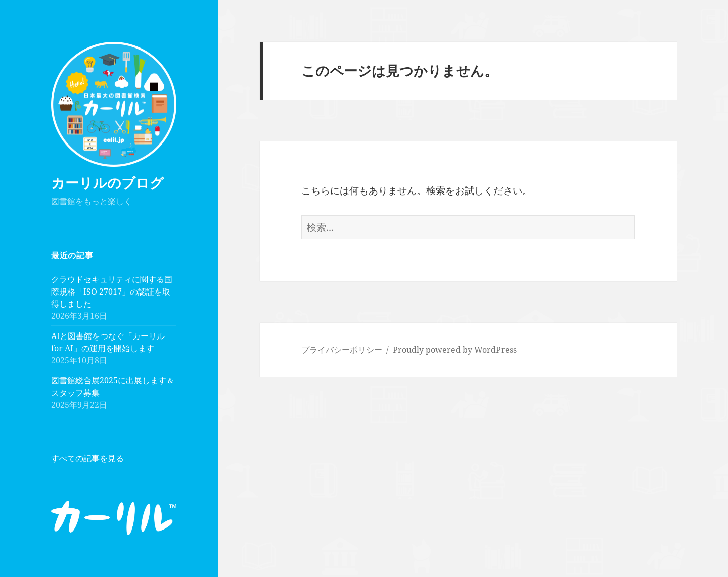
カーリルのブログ (107, 183)
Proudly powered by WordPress (455, 350)
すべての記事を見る (87, 458)
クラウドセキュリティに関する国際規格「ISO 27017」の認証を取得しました (112, 292)
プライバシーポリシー (342, 350)
